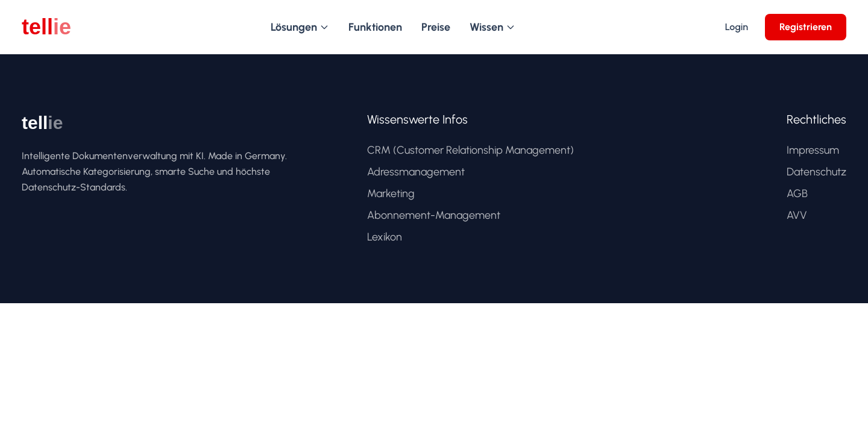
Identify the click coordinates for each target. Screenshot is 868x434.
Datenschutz (816, 172)
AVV (797, 215)
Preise (436, 27)
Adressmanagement (416, 172)
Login (737, 27)
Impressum (813, 150)
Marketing (391, 193)
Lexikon (385, 237)
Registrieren (806, 27)
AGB (797, 193)
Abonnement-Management (434, 215)
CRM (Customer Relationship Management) (470, 150)
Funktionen (375, 27)
